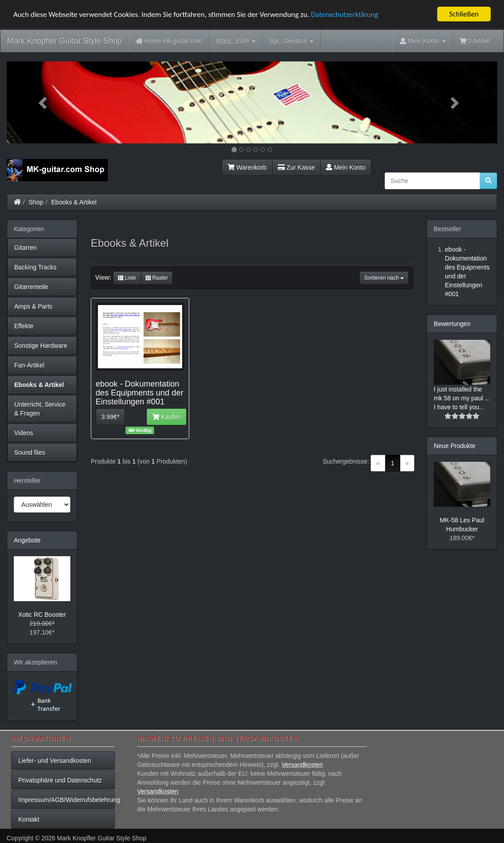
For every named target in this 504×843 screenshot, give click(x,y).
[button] (43, 102)
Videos (24, 433)
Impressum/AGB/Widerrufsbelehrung (67, 800)
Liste (127, 278)
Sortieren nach (384, 278)
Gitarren (26, 248)
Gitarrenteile (31, 287)
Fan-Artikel (29, 365)
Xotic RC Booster (42, 615)
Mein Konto (346, 167)
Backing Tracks (35, 267)
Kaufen (167, 417)
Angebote (27, 540)
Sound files (30, 452)
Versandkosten (302, 765)
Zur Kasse (296, 167)
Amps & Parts (33, 306)
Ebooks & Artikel (74, 202)
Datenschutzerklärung (344, 14)
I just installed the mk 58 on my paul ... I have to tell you (462, 398)
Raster (157, 278)
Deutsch (292, 41)
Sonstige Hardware (41, 346)
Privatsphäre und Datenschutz (60, 780)
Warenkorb (247, 167)
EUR (236, 41)
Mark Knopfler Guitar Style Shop (65, 41)
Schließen (464, 14)
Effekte (24, 326)
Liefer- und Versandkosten (55, 761)
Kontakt (29, 819)
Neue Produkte (454, 446)
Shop (36, 202)
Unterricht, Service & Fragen (40, 409)
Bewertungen (452, 324)
